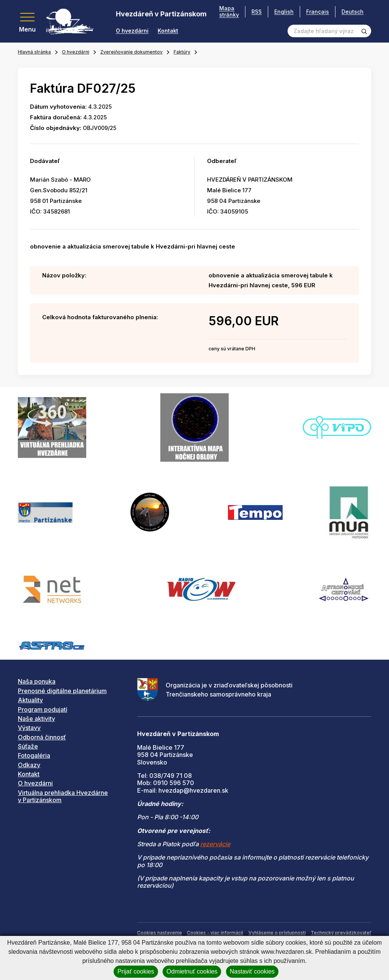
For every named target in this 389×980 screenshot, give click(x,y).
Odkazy (29, 765)
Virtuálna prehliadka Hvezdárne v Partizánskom (63, 796)
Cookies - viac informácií (215, 933)
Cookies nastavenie (160, 933)
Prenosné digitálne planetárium (62, 691)
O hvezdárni (132, 31)
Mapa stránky (229, 12)
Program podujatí (43, 709)
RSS (257, 12)
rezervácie (215, 844)
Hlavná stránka (34, 52)
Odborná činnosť (42, 737)
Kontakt (168, 31)
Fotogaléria (34, 755)
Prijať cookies (136, 971)
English (284, 12)
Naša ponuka (37, 681)
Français (318, 12)
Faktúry (182, 52)
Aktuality (30, 700)
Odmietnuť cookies (192, 971)
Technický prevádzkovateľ (341, 933)
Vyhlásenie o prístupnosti (277, 933)
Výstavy (29, 728)
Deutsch (353, 12)
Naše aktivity (36, 719)
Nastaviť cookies (252, 971)
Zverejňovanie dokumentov (131, 52)
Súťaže (28, 746)
